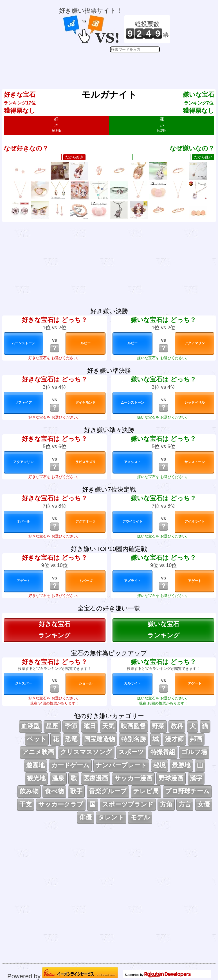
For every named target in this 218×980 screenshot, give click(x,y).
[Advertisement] (115, 66)
